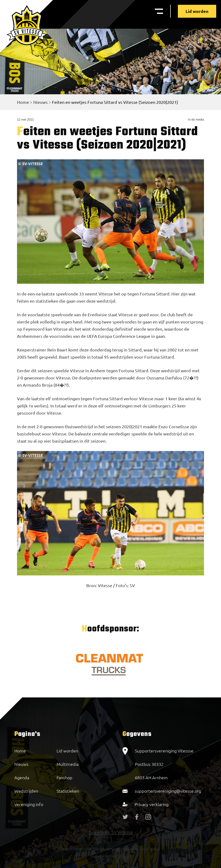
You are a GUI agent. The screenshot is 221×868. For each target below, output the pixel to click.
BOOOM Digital (118, 856)
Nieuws (41, 102)
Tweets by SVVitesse (111, 832)
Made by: (97, 856)
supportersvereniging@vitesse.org (168, 791)
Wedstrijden (26, 791)
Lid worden (197, 11)
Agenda (22, 777)
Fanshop (64, 777)
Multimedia (68, 764)
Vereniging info (29, 804)
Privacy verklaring (152, 804)
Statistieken (68, 791)
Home (23, 102)
